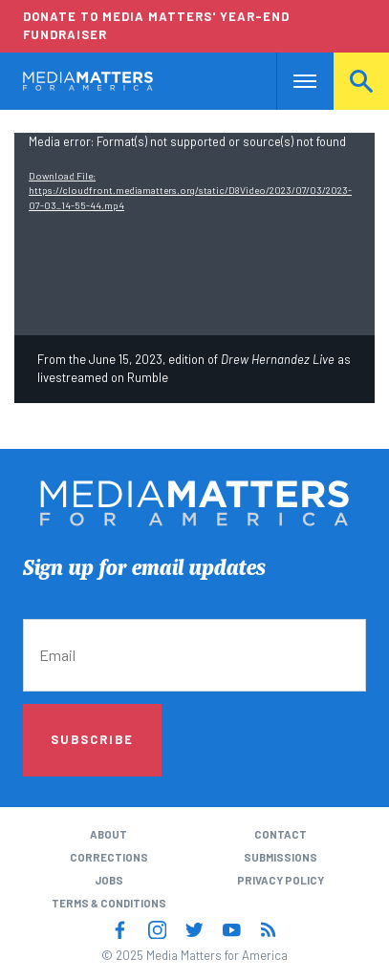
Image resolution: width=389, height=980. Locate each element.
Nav (291, 81)
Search (361, 81)
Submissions (281, 857)
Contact (281, 834)
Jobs (109, 880)
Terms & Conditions (109, 903)
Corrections (109, 857)
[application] (194, 234)
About (108, 834)
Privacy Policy (281, 880)
